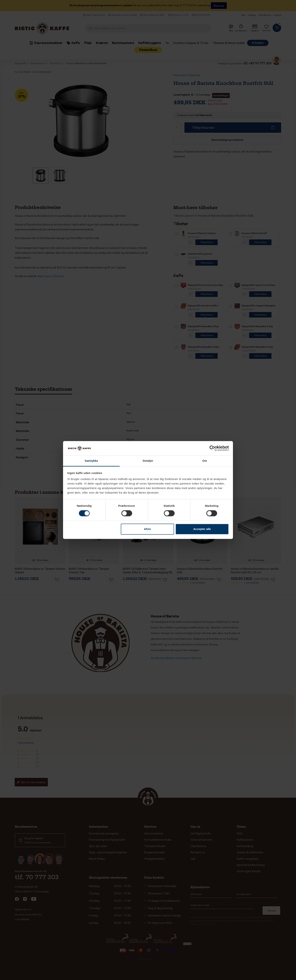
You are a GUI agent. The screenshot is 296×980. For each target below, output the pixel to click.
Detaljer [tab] (148, 461)
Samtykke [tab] (91, 461)
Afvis (147, 529)
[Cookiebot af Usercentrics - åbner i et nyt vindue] (212, 448)
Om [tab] (205, 461)
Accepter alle (202, 529)
